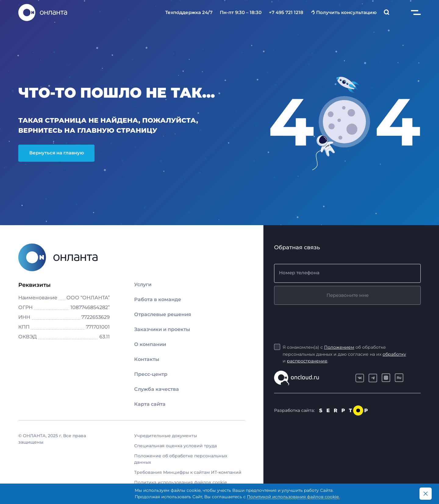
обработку (394, 354)
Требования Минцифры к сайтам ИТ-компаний (188, 472)
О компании (150, 344)
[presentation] (320, 320)
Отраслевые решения (163, 314)
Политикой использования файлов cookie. (293, 497)
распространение (307, 361)
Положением (339, 347)
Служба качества (157, 389)
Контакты (147, 359)
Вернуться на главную (57, 153)
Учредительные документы (166, 436)
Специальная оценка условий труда (175, 446)
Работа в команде (158, 299)
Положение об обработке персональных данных (181, 459)
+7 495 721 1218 (286, 12)
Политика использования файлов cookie (181, 482)
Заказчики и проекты (162, 329)
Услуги (143, 284)
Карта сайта (150, 404)
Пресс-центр (151, 374)
